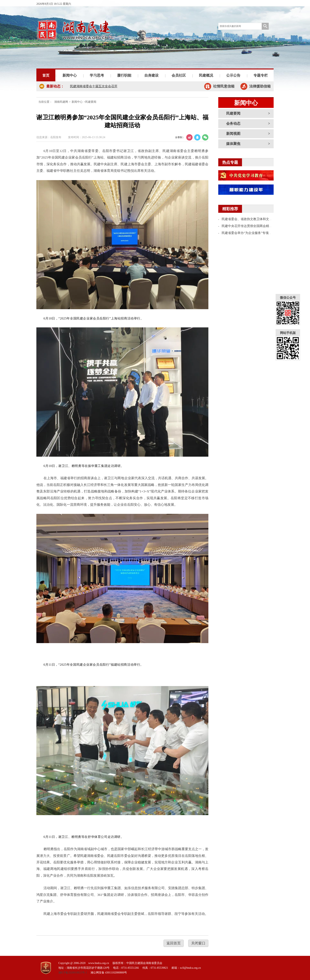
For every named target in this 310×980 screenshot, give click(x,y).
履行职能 (124, 75)
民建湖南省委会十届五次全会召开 (94, 86)
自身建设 (151, 75)
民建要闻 (233, 113)
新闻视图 (233, 134)
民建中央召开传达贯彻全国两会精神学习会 (252, 226)
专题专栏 (261, 75)
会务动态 (233, 124)
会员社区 (179, 75)
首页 (46, 75)
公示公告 (233, 75)
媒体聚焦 (233, 144)
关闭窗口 (198, 943)
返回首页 (174, 943)
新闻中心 (70, 75)
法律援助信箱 (260, 86)
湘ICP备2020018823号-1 (73, 973)
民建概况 (206, 75)
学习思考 (97, 75)
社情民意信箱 (224, 86)
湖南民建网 (61, 102)
